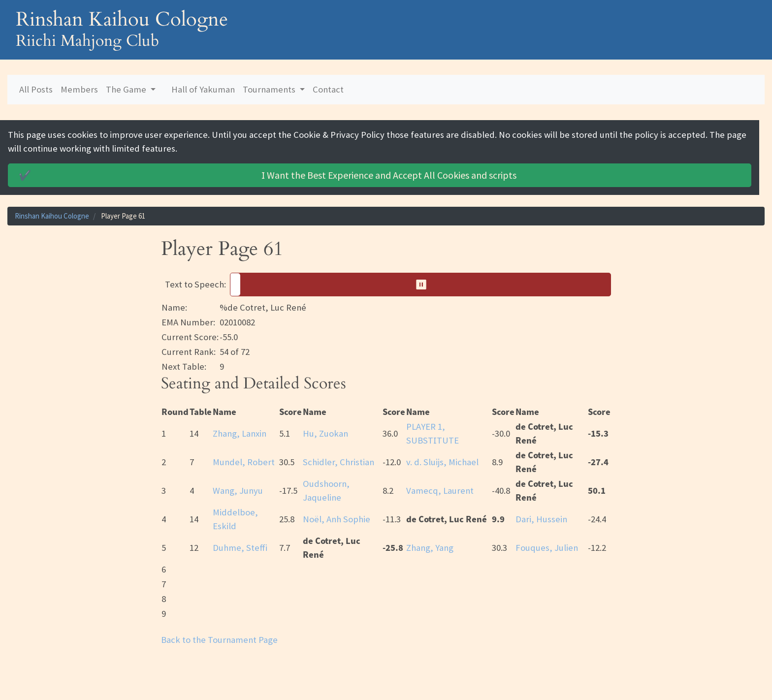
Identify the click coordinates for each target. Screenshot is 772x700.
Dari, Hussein (541, 519)
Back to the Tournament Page (219, 640)
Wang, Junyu (238, 491)
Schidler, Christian (338, 462)
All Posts (36, 89)
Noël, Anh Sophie (337, 519)
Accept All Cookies (266, 175)
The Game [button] (127, 89)
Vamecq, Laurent (440, 491)
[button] (420, 285)
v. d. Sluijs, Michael (442, 462)
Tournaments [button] (270, 89)
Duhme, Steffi (240, 548)
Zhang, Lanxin (240, 433)
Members (79, 89)
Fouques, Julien (547, 548)
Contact (328, 89)
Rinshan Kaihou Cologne (52, 216)
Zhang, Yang (430, 548)
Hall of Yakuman (203, 89)
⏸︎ (425, 284)
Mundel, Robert (244, 462)
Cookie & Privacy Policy (339, 135)
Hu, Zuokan (325, 433)
